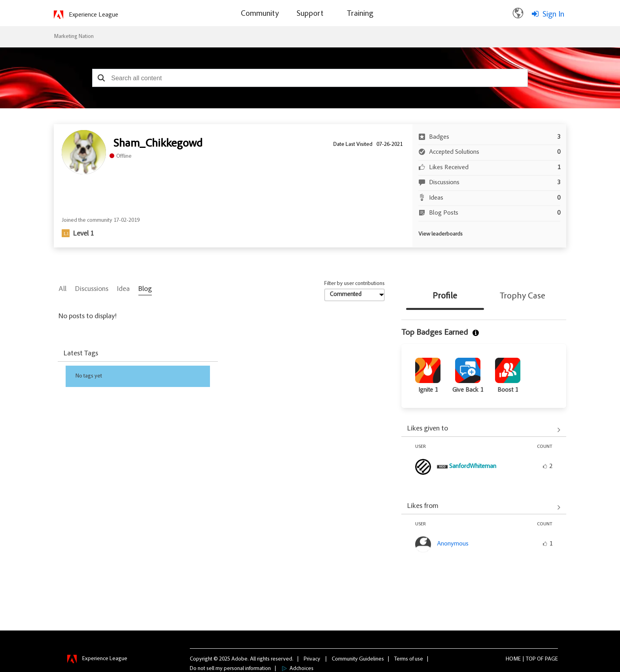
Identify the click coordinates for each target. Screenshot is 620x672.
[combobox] (310, 78)
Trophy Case (523, 296)
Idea (123, 289)
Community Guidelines (358, 659)
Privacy (312, 659)
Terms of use (409, 659)
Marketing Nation (74, 37)
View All (484, 430)
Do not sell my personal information (230, 668)
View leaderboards (440, 234)
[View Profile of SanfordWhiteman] (473, 466)
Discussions (92, 289)
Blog (145, 289)
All (62, 289)
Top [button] (531, 659)
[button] (101, 78)
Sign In (553, 15)
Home (513, 659)
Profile (445, 296)
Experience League (94, 15)
